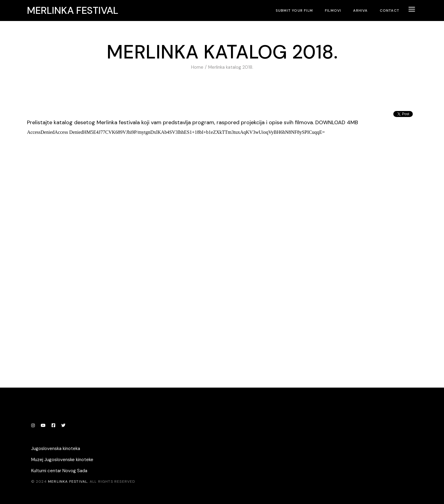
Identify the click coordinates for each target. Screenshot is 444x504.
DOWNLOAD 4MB (337, 122)
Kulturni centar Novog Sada (59, 471)
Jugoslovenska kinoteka (56, 448)
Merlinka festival (73, 10)
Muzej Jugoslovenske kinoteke (62, 460)
